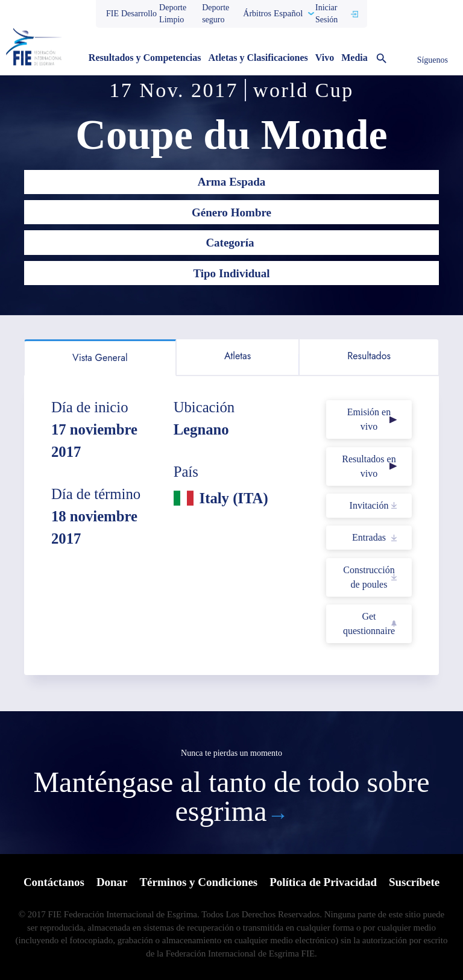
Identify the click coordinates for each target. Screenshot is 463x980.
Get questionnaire (369, 623)
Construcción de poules (369, 577)
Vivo (325, 58)
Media (354, 58)
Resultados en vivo (369, 466)
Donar (112, 882)
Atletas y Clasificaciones (258, 58)
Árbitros (257, 14)
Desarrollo (139, 14)
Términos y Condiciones (198, 882)
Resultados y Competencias (145, 58)
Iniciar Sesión (326, 14)
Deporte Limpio (173, 14)
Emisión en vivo (369, 419)
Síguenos (433, 60)
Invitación (369, 505)
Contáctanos (53, 882)
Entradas (369, 537)
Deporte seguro (216, 14)
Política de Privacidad (323, 882)
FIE (112, 14)
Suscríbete (415, 882)
